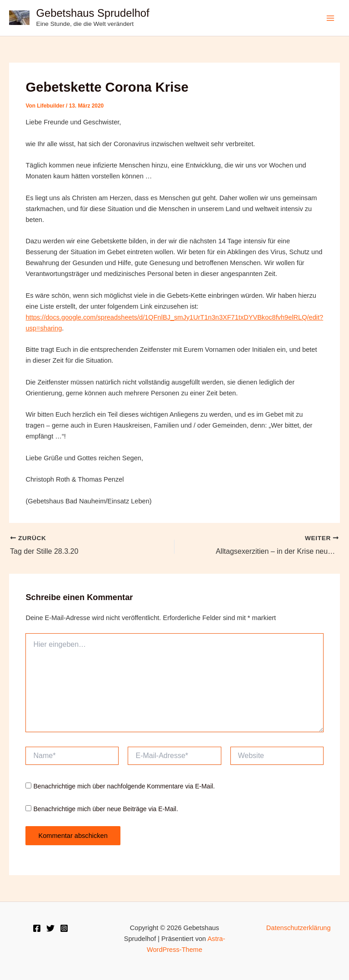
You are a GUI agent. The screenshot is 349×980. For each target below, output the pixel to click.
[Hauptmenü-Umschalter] (330, 18)
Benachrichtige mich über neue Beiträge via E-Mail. (106, 809)
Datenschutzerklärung (299, 928)
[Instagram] (64, 928)
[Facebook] (37, 928)
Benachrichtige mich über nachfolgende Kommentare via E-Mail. (124, 786)
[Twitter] (50, 928)
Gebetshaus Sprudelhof (93, 13)
